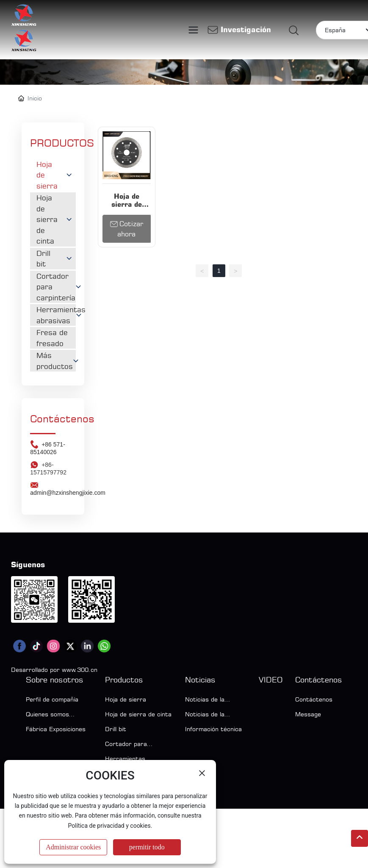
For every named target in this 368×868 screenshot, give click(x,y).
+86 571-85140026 (48, 507)
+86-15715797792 (48, 528)
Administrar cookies (73, 847)
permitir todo (147, 847)
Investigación (246, 29)
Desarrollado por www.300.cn (54, 729)
